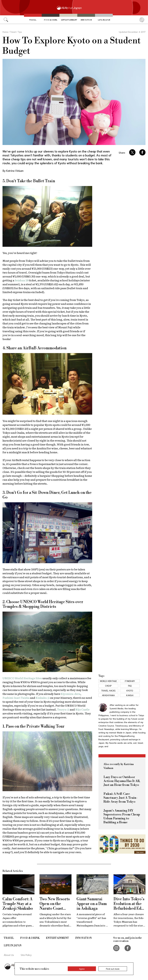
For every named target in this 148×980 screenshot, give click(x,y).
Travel (33, 20)
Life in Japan (104, 20)
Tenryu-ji (63, 709)
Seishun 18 (21, 280)
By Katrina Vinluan (13, 171)
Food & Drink (51, 20)
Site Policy (26, 955)
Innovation (86, 20)
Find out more (113, 969)
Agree (82, 969)
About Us (9, 955)
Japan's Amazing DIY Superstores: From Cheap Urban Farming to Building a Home (122, 817)
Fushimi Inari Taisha (16, 698)
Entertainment (69, 20)
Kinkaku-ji (43, 698)
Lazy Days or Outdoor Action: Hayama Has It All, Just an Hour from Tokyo (122, 781)
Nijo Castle (82, 709)
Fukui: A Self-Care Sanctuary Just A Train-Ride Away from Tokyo (120, 798)
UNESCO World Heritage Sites (22, 678)
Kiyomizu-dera (71, 694)
